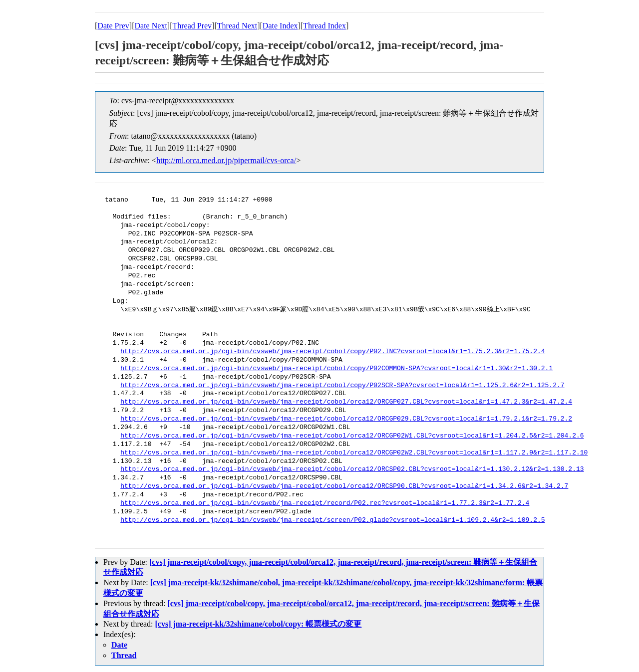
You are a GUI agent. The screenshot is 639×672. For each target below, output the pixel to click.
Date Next (151, 26)
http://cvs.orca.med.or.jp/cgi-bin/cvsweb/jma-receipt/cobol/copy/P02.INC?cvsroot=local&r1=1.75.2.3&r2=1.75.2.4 (332, 352)
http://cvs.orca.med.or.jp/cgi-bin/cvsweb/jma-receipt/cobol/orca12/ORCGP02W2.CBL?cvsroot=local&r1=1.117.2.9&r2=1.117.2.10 (354, 453)
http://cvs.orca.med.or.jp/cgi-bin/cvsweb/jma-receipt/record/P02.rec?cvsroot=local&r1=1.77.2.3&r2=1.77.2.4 (325, 503)
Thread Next (237, 26)
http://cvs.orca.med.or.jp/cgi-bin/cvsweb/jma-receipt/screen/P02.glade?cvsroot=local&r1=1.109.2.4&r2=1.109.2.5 (332, 520)
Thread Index (324, 26)
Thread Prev (192, 26)
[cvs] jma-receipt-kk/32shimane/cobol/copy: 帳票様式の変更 (259, 624)
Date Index (280, 26)
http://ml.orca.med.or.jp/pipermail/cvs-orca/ (226, 160)
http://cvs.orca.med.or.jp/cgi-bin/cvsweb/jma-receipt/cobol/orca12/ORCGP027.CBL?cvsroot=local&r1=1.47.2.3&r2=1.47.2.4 (346, 402)
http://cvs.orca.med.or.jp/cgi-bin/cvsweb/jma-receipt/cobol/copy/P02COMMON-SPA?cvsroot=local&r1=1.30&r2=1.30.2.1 (336, 369)
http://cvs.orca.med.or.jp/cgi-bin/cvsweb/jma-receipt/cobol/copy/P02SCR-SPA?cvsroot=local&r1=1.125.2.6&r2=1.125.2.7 (342, 386)
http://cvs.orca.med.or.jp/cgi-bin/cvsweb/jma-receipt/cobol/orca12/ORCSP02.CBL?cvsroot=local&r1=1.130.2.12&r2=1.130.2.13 (352, 469)
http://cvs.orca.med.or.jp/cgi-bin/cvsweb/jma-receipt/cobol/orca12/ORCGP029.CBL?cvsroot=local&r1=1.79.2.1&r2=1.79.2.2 (346, 419)
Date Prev (113, 26)
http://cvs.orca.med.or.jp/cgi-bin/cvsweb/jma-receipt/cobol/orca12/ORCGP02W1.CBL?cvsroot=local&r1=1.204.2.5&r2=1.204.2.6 (352, 436)
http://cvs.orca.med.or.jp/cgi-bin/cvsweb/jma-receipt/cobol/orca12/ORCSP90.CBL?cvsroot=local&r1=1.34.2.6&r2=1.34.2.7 (344, 486)
